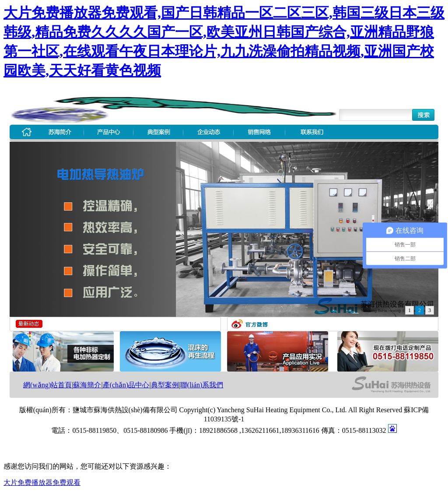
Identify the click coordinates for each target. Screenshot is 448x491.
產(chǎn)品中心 (126, 385)
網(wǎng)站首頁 (47, 385)
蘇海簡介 (87, 385)
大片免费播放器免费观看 (42, 482)
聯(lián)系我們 (202, 385)
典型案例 (165, 385)
